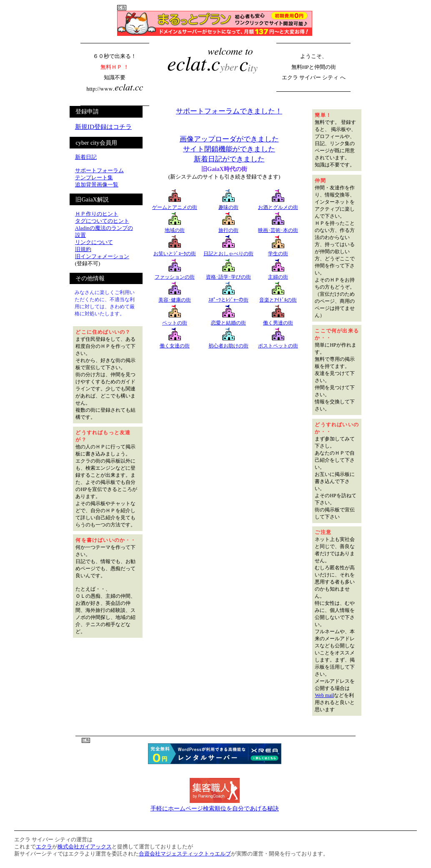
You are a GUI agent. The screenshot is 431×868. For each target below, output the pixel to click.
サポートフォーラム (99, 171)
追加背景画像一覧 (97, 185)
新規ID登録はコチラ (103, 127)
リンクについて (94, 242)
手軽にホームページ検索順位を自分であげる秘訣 (215, 808)
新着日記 (86, 157)
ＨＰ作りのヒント (97, 214)
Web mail (324, 695)
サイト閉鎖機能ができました (229, 149)
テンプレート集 (94, 178)
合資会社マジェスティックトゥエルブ (185, 854)
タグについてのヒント (102, 221)
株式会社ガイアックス (85, 847)
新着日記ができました (229, 159)
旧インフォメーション (102, 257)
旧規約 (83, 249)
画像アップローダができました (229, 139)
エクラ (44, 847)
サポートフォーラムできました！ (229, 111)
